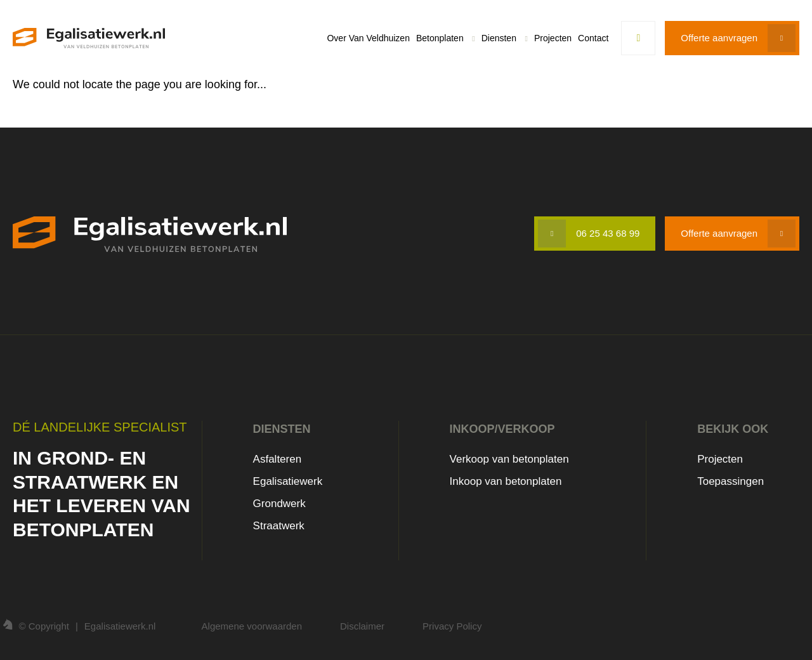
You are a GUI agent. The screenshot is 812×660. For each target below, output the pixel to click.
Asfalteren (278, 459)
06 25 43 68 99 (608, 233)
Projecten (553, 38)
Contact (593, 38)
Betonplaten (440, 38)
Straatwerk (279, 526)
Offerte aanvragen (719, 38)
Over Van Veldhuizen (368, 38)
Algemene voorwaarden (252, 626)
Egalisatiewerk (288, 481)
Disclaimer (362, 626)
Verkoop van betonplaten (509, 459)
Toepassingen (730, 481)
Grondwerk (279, 504)
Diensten (499, 38)
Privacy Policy (452, 626)
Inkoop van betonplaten (506, 481)
